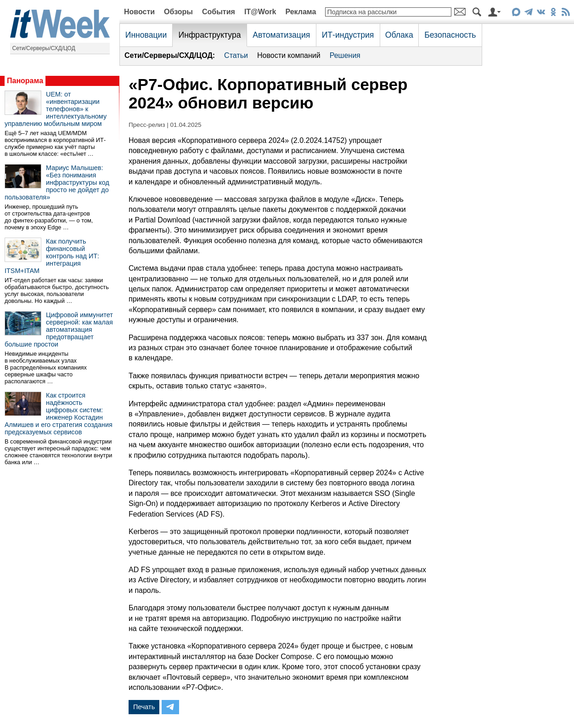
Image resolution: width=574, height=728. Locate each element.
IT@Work (260, 12)
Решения (345, 55)
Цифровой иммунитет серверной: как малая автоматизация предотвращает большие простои (59, 330)
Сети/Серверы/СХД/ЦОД (44, 48)
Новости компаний (289, 55)
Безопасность (450, 35)
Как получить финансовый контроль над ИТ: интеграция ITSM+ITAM (52, 256)
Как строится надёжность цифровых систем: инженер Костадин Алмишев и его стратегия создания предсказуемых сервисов (59, 414)
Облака (399, 35)
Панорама (25, 81)
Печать (144, 707)
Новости (139, 12)
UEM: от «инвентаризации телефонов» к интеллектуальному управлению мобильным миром (56, 109)
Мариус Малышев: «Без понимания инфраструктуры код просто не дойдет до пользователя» (57, 182)
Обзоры (178, 12)
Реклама (301, 12)
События (219, 12)
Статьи (236, 55)
